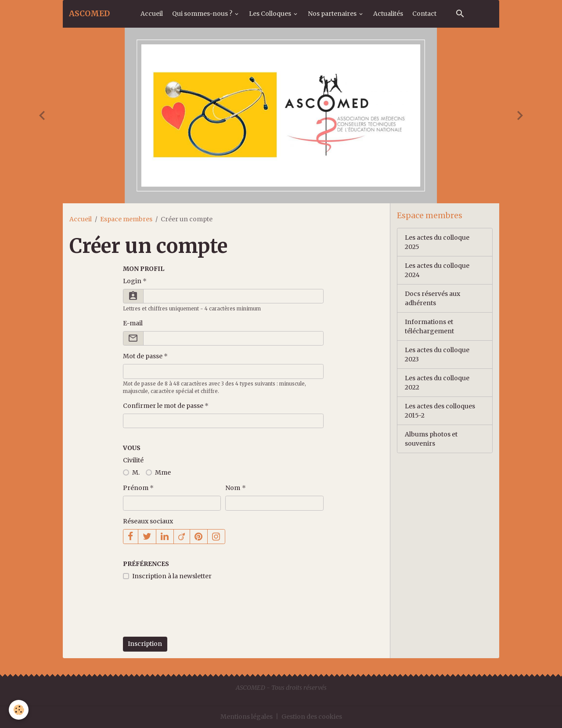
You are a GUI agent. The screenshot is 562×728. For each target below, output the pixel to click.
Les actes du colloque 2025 (437, 242)
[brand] (89, 14)
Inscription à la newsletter (172, 576)
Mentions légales (247, 717)
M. (136, 472)
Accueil (152, 14)
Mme (163, 472)
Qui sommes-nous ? (203, 14)
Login (132, 281)
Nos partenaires (333, 14)
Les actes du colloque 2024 (437, 270)
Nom (233, 488)
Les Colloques (271, 14)
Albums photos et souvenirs (431, 439)
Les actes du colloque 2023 (437, 355)
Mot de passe (143, 356)
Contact (424, 14)
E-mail (133, 323)
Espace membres (126, 219)
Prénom (136, 488)
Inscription (145, 644)
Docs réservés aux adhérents (432, 298)
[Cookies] (19, 710)
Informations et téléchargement (429, 326)
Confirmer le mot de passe (163, 406)
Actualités (388, 14)
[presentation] (190, 613)
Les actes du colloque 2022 (437, 383)
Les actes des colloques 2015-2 (440, 411)
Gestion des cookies (312, 717)
